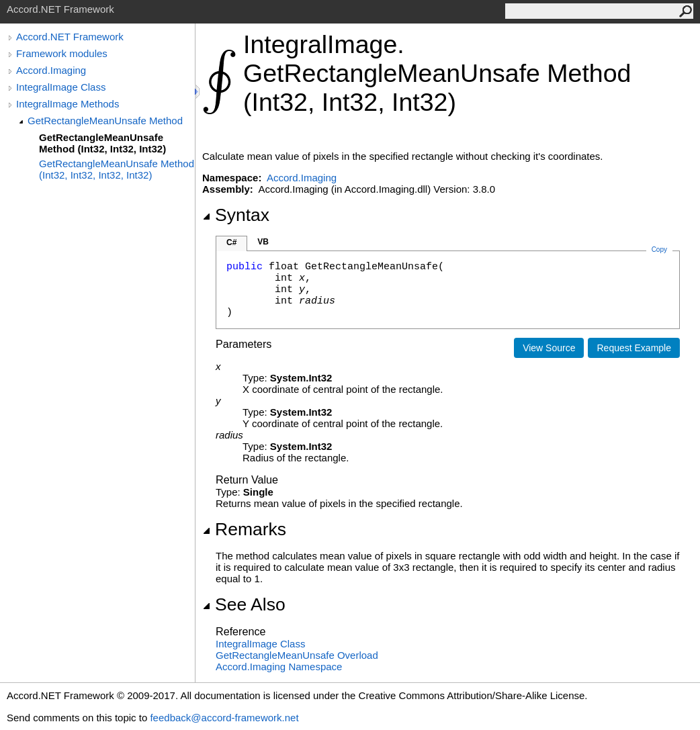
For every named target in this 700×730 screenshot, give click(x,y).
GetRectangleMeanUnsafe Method (105, 121)
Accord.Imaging (51, 70)
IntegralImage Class (61, 87)
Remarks (244, 529)
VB (263, 242)
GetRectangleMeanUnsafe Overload (297, 655)
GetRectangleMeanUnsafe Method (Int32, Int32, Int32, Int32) (117, 169)
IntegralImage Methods (68, 104)
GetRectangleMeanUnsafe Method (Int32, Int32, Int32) (102, 143)
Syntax (236, 215)
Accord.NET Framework (70, 37)
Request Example (634, 348)
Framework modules (62, 53)
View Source (549, 348)
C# (231, 242)
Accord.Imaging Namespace (279, 667)
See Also (244, 604)
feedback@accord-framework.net (224, 718)
